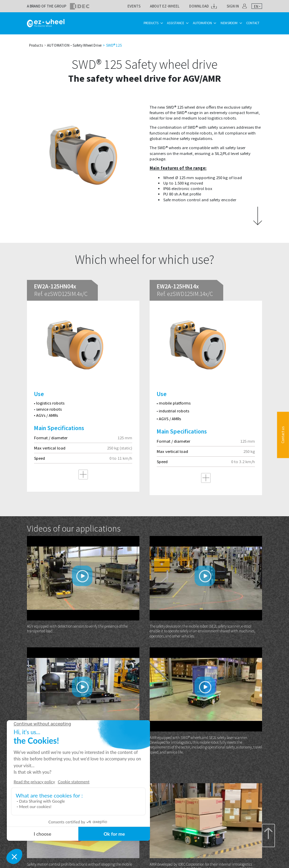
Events (134, 6)
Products (151, 23)
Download (199, 6)
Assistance (176, 23)
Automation (202, 23)
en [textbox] (256, 6)
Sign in (233, 6)
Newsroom (229, 23)
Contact (253, 23)
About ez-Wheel (165, 6)
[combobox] (257, 6)
